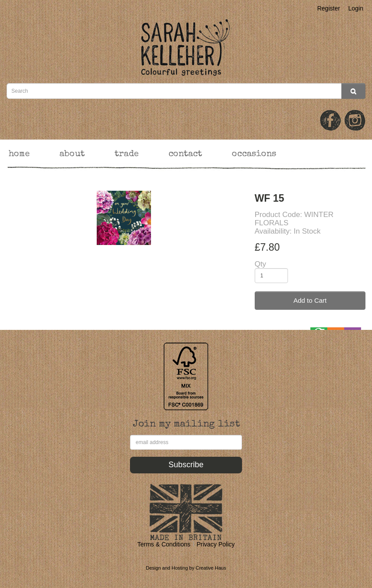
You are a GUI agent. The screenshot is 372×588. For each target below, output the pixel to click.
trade (127, 154)
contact (185, 154)
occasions (254, 154)
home (19, 154)
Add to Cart (310, 300)
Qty (260, 264)
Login (356, 8)
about (72, 154)
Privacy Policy (216, 544)
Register (329, 8)
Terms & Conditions (164, 544)
